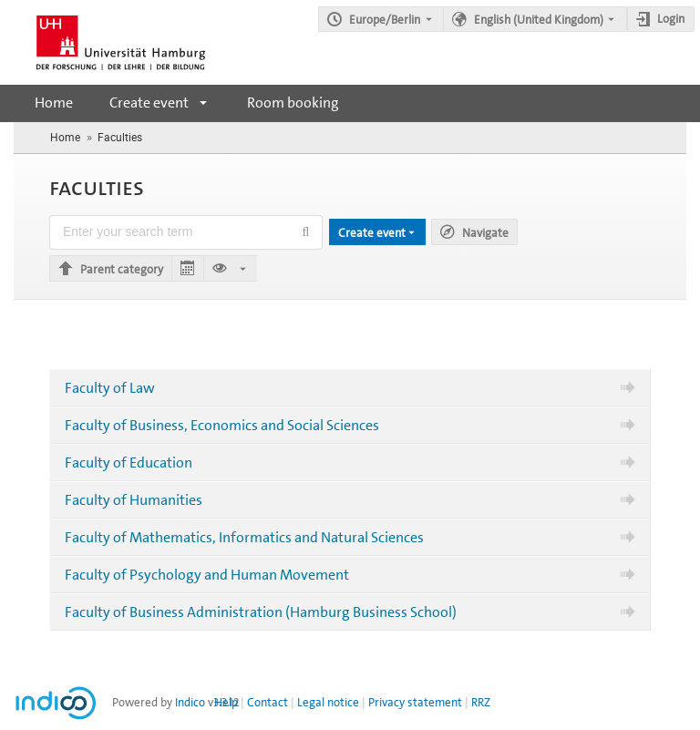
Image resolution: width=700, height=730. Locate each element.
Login (671, 19)
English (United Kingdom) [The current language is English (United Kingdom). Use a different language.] (539, 20)
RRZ (481, 702)
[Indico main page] (103, 42)
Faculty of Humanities (134, 500)
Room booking (293, 103)
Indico (190, 702)
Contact (268, 702)
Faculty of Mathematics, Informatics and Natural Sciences (244, 537)
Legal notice (328, 702)
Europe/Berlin (385, 20)
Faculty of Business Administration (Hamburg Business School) (261, 612)
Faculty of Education (129, 463)
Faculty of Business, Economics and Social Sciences (222, 425)
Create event (149, 103)
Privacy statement (415, 702)
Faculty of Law (110, 388)
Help (226, 702)
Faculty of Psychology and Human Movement (207, 575)
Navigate (485, 233)
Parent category (122, 269)
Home (54, 103)
